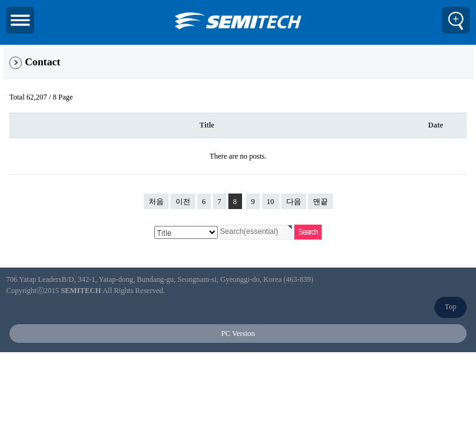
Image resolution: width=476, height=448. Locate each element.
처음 (156, 202)
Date (436, 125)
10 (268, 200)
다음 (294, 202)
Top (451, 307)
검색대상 (3, 48)
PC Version (238, 334)
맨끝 (320, 202)
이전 (183, 202)
